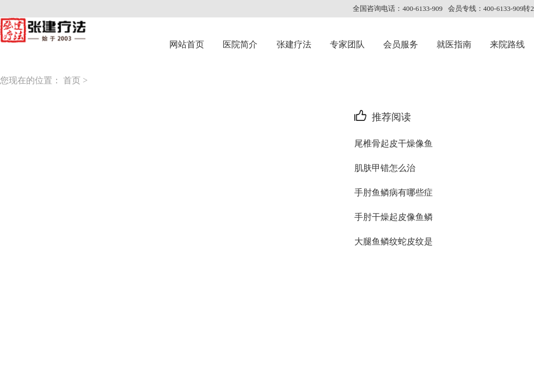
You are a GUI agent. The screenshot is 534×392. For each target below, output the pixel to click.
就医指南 (454, 44)
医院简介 (240, 44)
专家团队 (347, 44)
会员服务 (401, 44)
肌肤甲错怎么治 (385, 168)
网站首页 (187, 44)
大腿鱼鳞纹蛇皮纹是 (394, 241)
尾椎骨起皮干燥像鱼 (394, 143)
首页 (72, 80)
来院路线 (507, 44)
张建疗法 (294, 44)
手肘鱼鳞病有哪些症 (394, 192)
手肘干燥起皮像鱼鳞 (394, 217)
